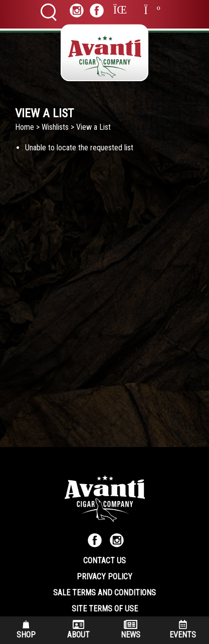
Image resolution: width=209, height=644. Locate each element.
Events (183, 630)
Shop (26, 630)
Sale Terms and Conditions (104, 593)
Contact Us (104, 561)
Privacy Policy (104, 577)
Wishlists (55, 127)
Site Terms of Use (105, 609)
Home (25, 127)
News (131, 630)
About (78, 630)
